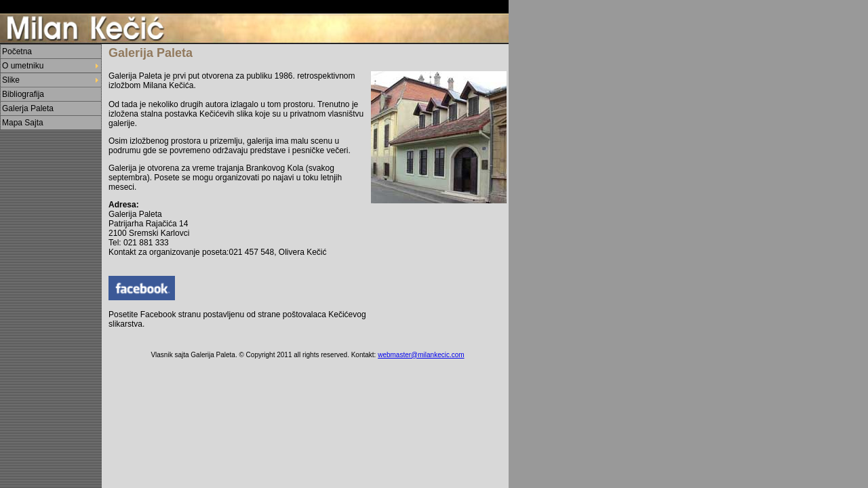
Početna (17, 52)
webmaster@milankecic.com (421, 355)
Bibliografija (23, 94)
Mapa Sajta (23, 123)
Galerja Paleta (28, 108)
